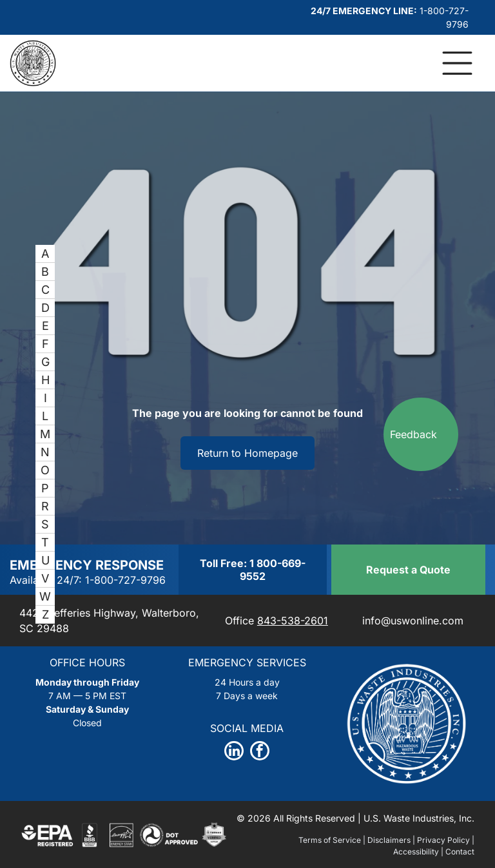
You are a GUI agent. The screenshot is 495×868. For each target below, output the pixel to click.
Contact (460, 852)
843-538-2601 (293, 621)
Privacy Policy (443, 840)
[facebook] (260, 752)
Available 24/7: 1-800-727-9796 (88, 580)
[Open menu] (457, 63)
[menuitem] (45, 254)
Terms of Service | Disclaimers (354, 840)
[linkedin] (234, 752)
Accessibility (416, 852)
